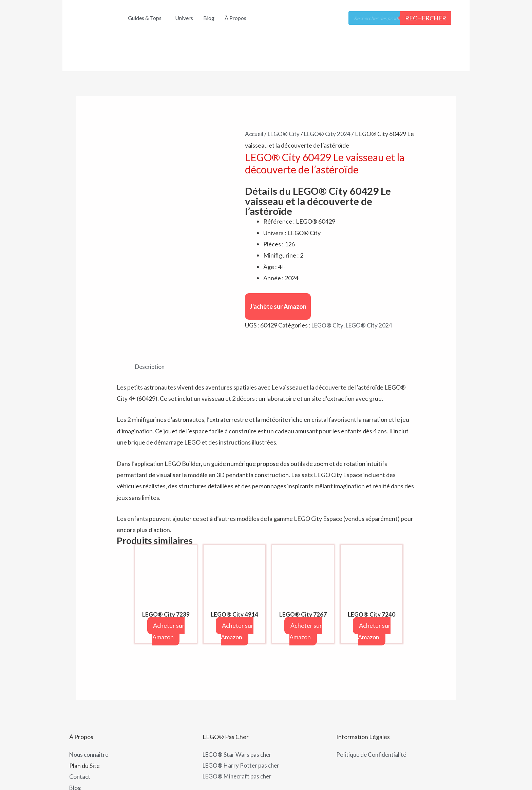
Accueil (255, 134)
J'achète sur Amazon (278, 306)
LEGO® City (286, 134)
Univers (184, 18)
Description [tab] (151, 336)
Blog (209, 18)
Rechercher (426, 18)
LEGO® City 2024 (331, 134)
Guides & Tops (145, 18)
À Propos (235, 18)
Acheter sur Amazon (169, 601)
